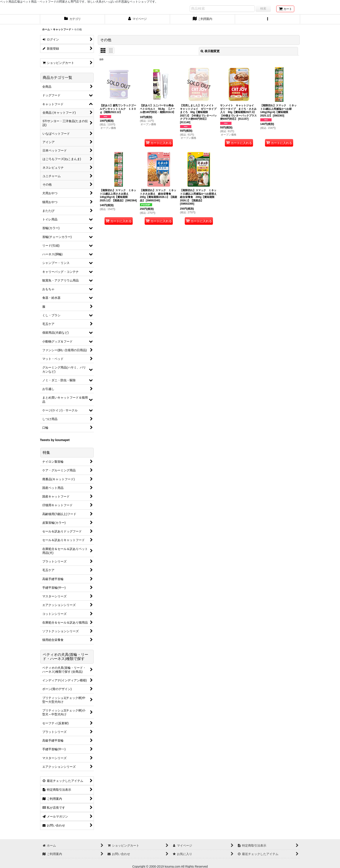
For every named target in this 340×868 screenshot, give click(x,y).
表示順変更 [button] (210, 51)
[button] (268, 19)
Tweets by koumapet (55, 440)
